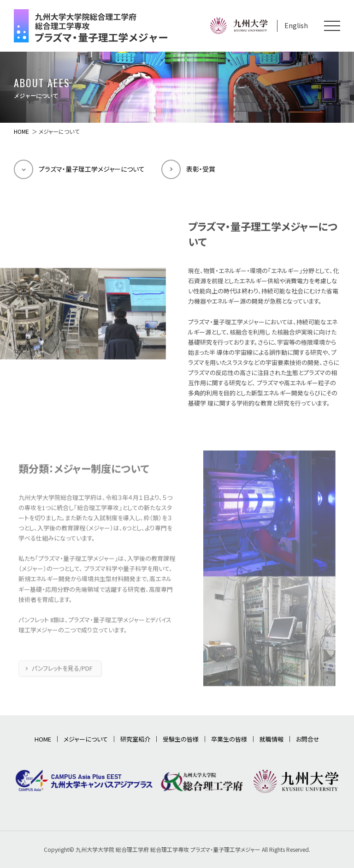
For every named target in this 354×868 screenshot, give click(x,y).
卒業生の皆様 (229, 739)
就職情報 (271, 739)
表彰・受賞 (201, 169)
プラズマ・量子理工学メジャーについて (92, 169)
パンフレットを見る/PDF (62, 679)
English (296, 25)
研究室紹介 (135, 739)
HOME (21, 131)
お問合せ (308, 739)
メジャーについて (86, 739)
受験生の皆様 (181, 739)
